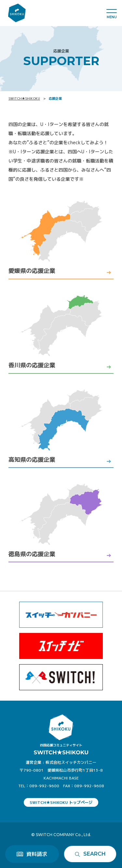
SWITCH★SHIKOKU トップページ (61, 802)
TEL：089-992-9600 (39, 786)
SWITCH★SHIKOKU (24, 98)
